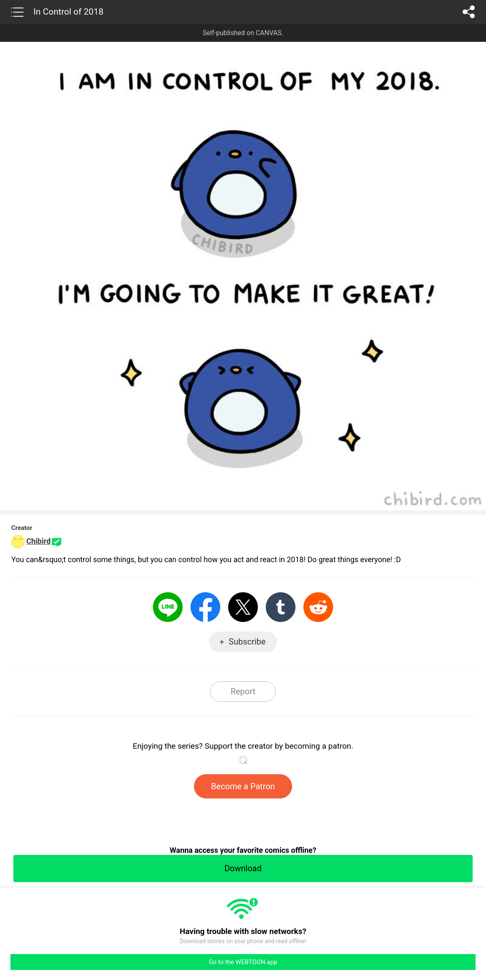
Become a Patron (243, 786)
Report (243, 691)
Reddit (318, 607)
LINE (168, 607)
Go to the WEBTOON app (243, 962)
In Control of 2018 (69, 12)
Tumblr (281, 607)
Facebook (205, 607)
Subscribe (247, 642)
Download (243, 868)
